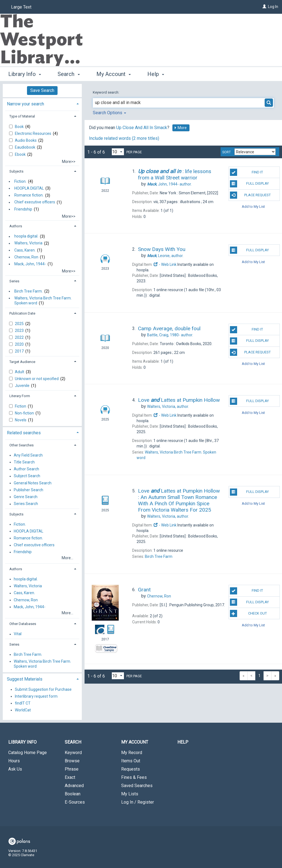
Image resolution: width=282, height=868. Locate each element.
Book (20, 127)
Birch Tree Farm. (29, 291)
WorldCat (23, 710)
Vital (18, 634)
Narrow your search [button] (25, 104)
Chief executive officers (35, 202)
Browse (72, 761)
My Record (132, 753)
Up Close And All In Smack (142, 128)
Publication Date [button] (22, 313)
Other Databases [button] (23, 624)
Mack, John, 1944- (30, 264)
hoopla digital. (26, 236)
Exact (70, 777)
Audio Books (26, 140)
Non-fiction (25, 413)
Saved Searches (137, 786)
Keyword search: (106, 92)
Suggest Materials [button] (25, 679)
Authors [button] (16, 226)
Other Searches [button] (21, 445)
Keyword (73, 753)
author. (169, 184)
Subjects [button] (16, 171)
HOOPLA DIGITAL (29, 188)
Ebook (21, 154)
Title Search (24, 462)
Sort (227, 152)
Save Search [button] (42, 90)
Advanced (74, 786)
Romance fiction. (29, 195)
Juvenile (23, 386)
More (180, 128)
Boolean (73, 794)
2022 (20, 337)
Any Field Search (28, 455)
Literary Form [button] (20, 396)
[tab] (42, 103)
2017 (20, 351)
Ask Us (15, 769)
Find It (246, 172)
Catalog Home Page (28, 753)
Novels (21, 420)
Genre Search (26, 497)
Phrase (72, 769)
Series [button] (14, 281)
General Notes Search (33, 483)
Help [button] (156, 74)
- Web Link (165, 264)
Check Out (248, 613)
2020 (20, 344)
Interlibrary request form (36, 696)
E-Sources (75, 802)
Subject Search (27, 476)
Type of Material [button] (22, 116)
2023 (20, 331)
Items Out (131, 761)
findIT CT (23, 703)
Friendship (23, 209)
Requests (131, 769)
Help (183, 742)
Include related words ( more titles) (124, 138)
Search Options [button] (109, 113)
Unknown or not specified (37, 379)
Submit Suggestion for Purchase (43, 689)
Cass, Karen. (25, 250)
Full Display (249, 184)
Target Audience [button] (22, 362)
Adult (20, 372)
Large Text (21, 7)
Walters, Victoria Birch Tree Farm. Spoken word (43, 301)
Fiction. (20, 181)
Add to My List (253, 207)
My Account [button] (114, 74)
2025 (20, 324)
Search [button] (69, 74)
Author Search (26, 469)
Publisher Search (29, 490)
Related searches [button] (24, 433)
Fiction (21, 406)
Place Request (250, 195)
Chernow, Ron (26, 257)
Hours (14, 761)
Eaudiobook (25, 147)
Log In (273, 7)
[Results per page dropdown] (118, 152)
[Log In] (264, 7)
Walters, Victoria (28, 243)
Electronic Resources (33, 133)
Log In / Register (138, 802)
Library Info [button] (25, 74)
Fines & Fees (134, 777)
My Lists (130, 794)
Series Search (26, 504)
